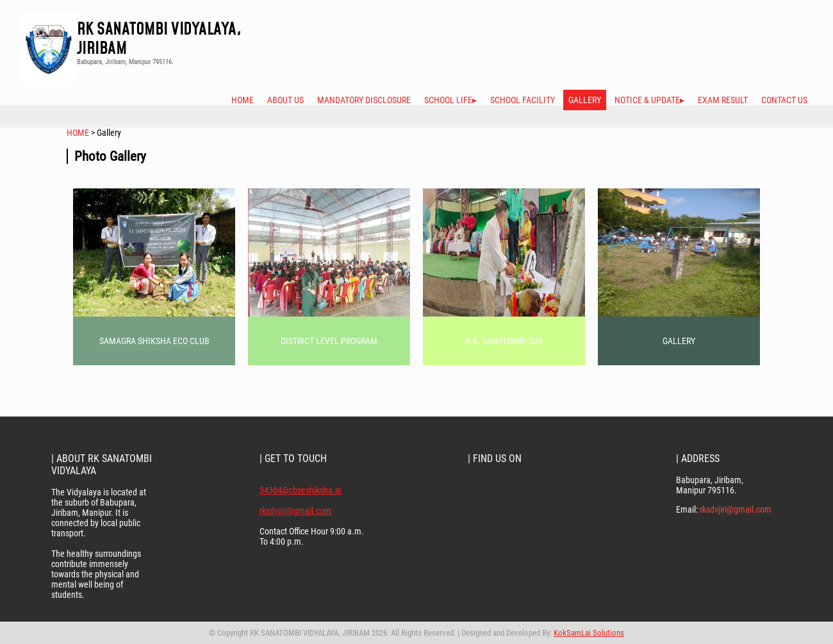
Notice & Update (647, 100)
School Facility (523, 100)
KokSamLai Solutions (589, 633)
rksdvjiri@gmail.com (295, 511)
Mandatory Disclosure (364, 100)
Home (243, 100)
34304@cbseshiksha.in (301, 490)
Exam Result (723, 100)
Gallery (585, 100)
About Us (285, 100)
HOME (79, 133)
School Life (448, 100)
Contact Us (784, 100)
